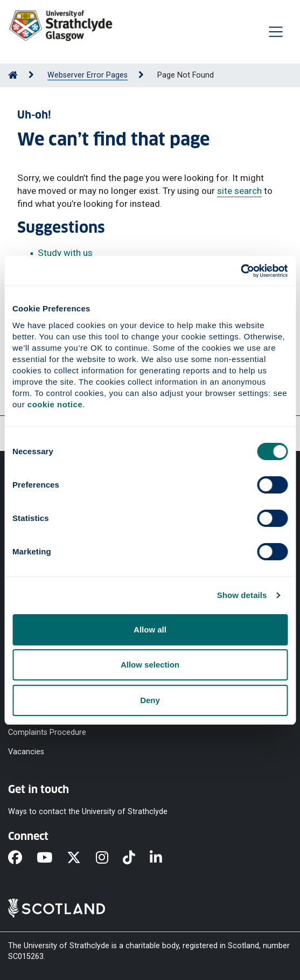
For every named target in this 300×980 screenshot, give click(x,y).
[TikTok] (136, 859)
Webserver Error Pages (88, 75)
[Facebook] (22, 859)
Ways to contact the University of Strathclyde (88, 812)
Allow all (150, 630)
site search (239, 191)
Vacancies (26, 752)
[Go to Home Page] (13, 75)
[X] (81, 859)
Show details (242, 595)
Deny (150, 700)
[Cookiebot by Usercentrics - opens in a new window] (240, 271)
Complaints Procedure (47, 732)
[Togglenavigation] (276, 32)
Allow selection (150, 665)
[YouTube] (52, 859)
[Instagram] (109, 859)
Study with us (65, 253)
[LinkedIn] (163, 859)
